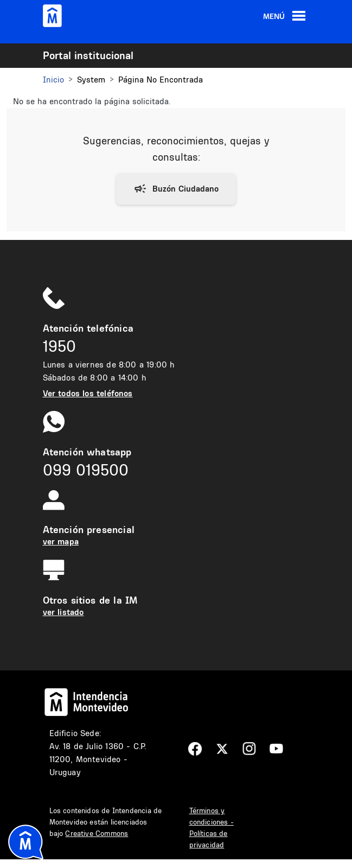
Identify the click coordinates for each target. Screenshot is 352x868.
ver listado (63, 612)
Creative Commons (97, 833)
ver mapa (61, 541)
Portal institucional (88, 55)
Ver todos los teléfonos (88, 393)
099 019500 (86, 470)
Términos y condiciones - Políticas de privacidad (212, 828)
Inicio (53, 80)
